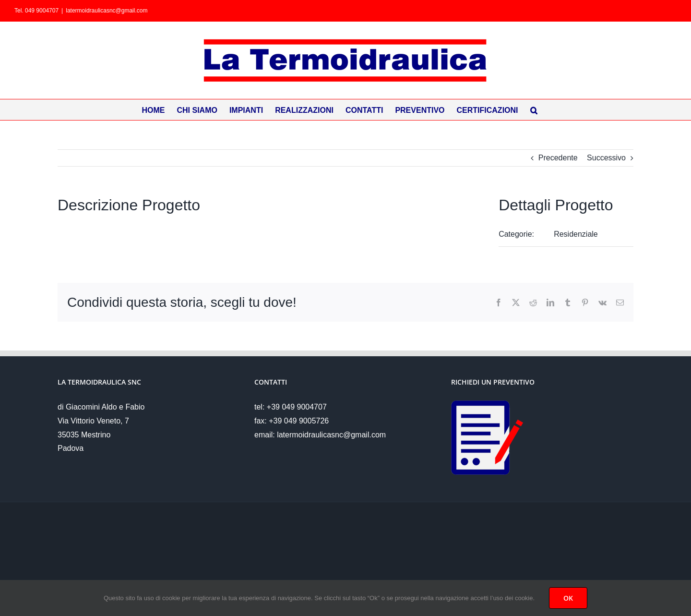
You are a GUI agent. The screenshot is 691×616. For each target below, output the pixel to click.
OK (568, 598)
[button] (534, 110)
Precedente (558, 158)
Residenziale (576, 234)
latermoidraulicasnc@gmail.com (107, 11)
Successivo (606, 158)
